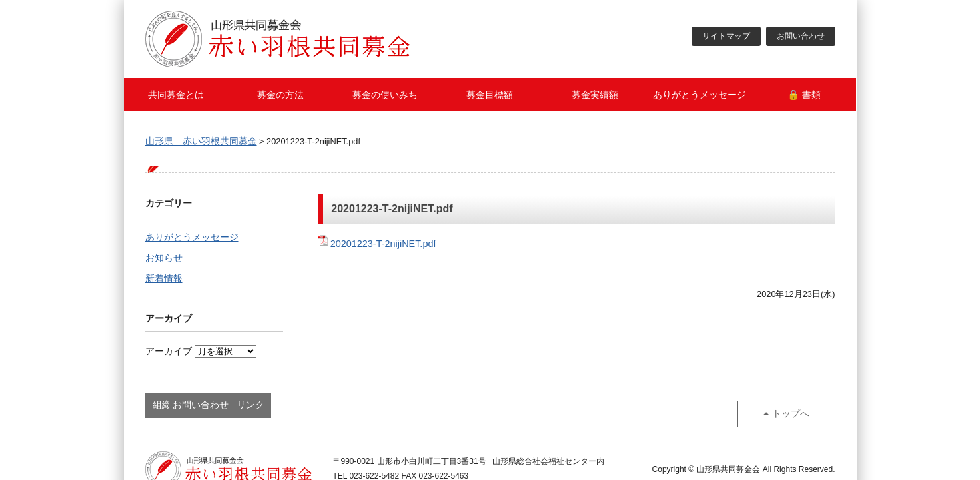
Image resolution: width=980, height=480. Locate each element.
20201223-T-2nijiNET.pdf (383, 244)
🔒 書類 (804, 95)
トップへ (796, 406)
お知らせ (164, 259)
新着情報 (164, 280)
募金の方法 (280, 95)
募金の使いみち (385, 95)
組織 (189, 406)
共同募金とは (176, 95)
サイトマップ (726, 37)
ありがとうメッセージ (700, 95)
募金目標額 (490, 95)
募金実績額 (595, 95)
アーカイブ (169, 354)
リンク (372, 406)
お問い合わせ (801, 37)
